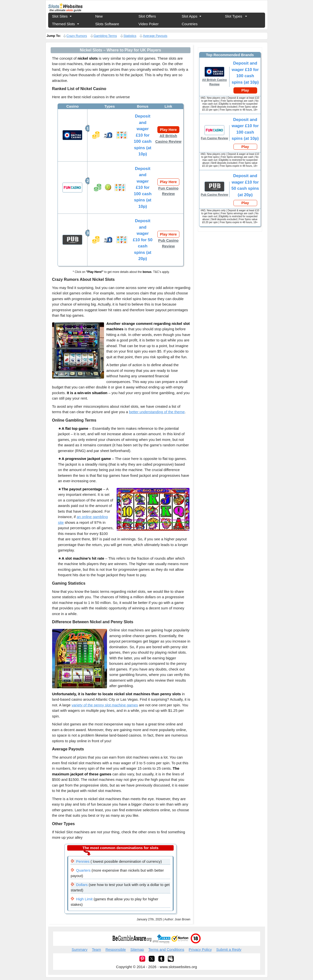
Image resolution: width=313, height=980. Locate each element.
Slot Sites (60, 16)
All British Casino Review (168, 139)
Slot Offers (147, 16)
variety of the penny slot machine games (105, 705)
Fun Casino (72, 188)
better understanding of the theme (157, 412)
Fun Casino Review (168, 191)
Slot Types (234, 16)
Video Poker (149, 24)
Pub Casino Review (168, 243)
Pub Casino (72, 240)
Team (96, 949)
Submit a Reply (229, 949)
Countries (190, 24)
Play (245, 90)
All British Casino (72, 135)
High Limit (84, 899)
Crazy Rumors (77, 36)
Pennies (83, 861)
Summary (80, 949)
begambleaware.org (132, 938)
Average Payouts (155, 36)
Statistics (130, 36)
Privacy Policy (200, 949)
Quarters (83, 870)
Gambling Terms (105, 36)
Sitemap (137, 949)
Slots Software (107, 24)
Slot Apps (190, 16)
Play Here (168, 130)
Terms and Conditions (166, 949)
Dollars (82, 885)
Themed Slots (64, 24)
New (99, 16)
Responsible (116, 949)
